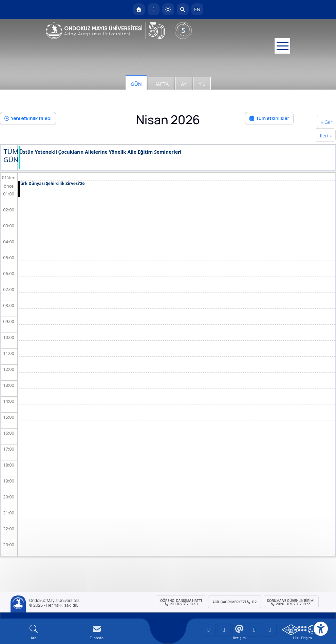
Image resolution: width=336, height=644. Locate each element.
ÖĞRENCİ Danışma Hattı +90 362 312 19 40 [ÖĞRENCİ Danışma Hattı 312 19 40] (181, 602)
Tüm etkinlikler (269, 118)
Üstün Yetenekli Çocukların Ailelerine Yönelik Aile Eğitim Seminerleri (100, 152)
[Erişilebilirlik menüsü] (321, 629)
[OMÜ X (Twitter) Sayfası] (255, 630)
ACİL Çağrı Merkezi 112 (235, 602)
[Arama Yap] (183, 9)
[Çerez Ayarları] (312, 629)
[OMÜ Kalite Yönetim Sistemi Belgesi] (291, 630)
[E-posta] (154, 9)
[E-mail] (97, 632)
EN (197, 9)
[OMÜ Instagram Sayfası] (239, 630)
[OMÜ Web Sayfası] (105, 31)
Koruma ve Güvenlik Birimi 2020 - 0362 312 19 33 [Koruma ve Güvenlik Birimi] (291, 602)
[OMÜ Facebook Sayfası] (270, 630)
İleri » (326, 136)
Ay (184, 84)
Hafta (161, 84)
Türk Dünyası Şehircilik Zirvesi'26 (51, 184)
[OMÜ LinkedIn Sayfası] (224, 630)
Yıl (202, 84)
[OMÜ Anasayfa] (139, 9)
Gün (136, 84)
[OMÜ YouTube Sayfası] (209, 630)
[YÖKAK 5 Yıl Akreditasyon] (183, 31)
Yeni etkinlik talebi (28, 118)
